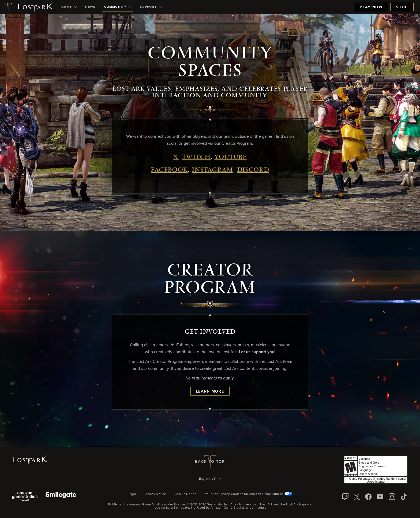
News (90, 7)
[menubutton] (210, 479)
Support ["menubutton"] (151, 7)
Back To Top (210, 462)
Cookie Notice (185, 494)
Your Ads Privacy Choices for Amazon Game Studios (249, 494)
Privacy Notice (155, 494)
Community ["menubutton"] (118, 7)
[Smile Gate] (61, 497)
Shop (402, 7)
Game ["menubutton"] (69, 7)
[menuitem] (69, 7)
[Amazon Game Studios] (25, 497)
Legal (132, 494)
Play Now (371, 7)
